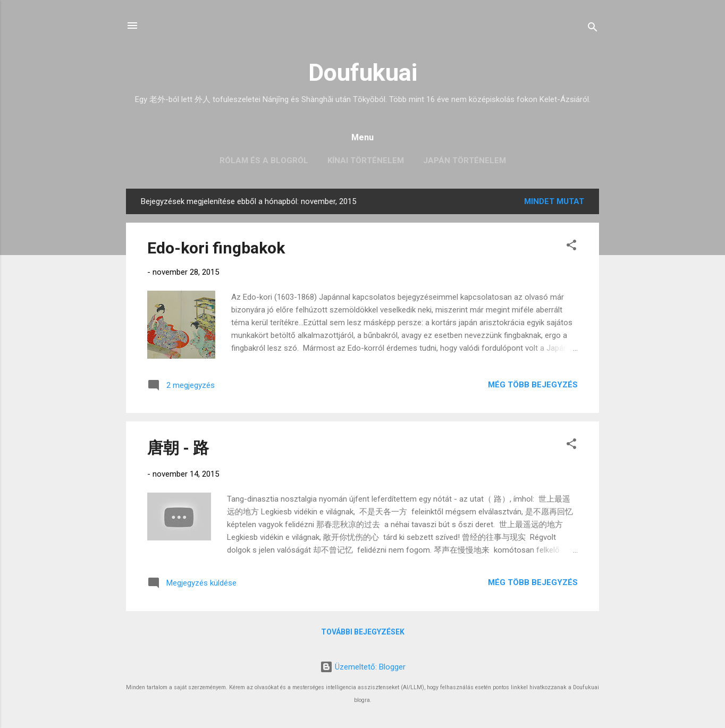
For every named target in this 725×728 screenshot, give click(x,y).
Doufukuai (363, 73)
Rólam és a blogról (264, 160)
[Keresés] (593, 29)
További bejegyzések (363, 632)
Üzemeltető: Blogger (363, 667)
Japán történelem (465, 160)
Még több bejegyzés (533, 385)
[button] (571, 247)
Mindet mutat (554, 201)
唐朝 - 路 (178, 448)
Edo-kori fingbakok (216, 248)
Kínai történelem (366, 160)
